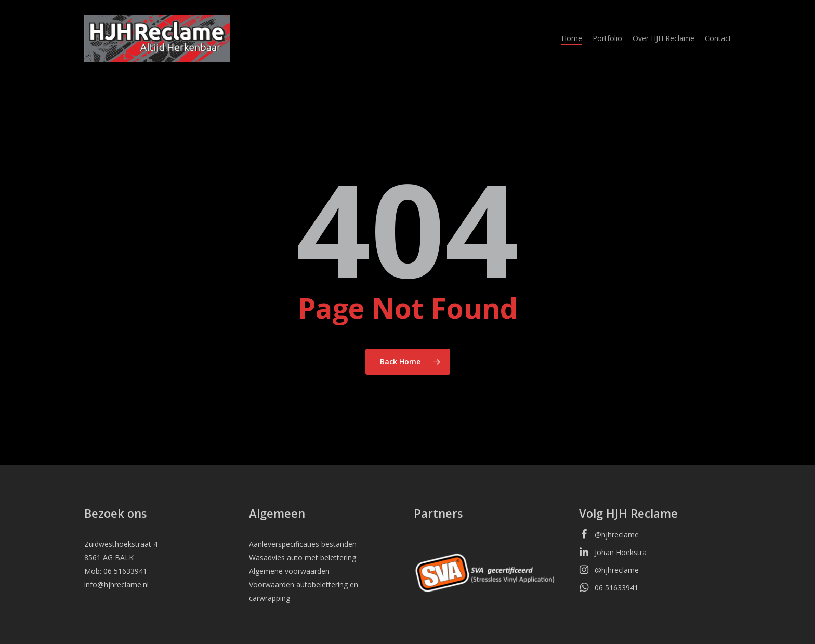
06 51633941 (609, 587)
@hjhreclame (609, 534)
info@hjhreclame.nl (116, 584)
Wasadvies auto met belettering (303, 557)
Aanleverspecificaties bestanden (303, 544)
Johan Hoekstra (613, 551)
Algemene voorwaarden (289, 571)
